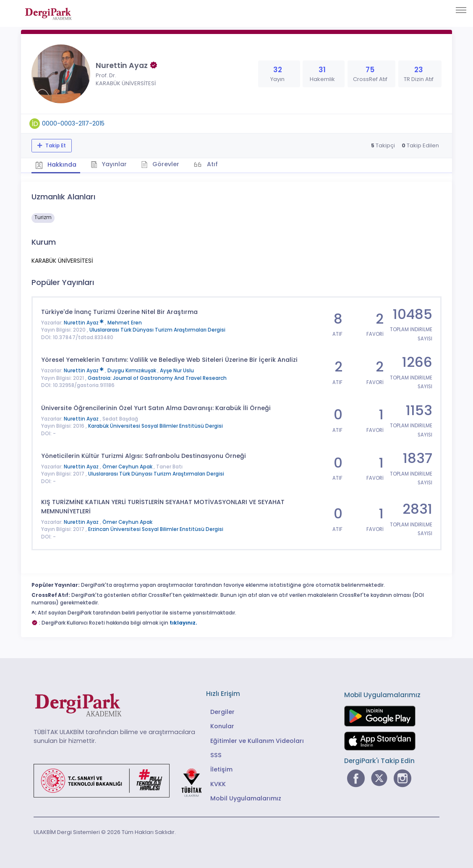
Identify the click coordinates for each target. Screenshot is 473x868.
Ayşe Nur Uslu (177, 371)
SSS (216, 755)
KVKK (218, 784)
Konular (222, 726)
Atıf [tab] (213, 164)
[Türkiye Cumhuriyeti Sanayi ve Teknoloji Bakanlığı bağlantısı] (123, 780)
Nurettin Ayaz (84, 322)
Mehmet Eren (125, 322)
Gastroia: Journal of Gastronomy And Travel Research (157, 378)
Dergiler (222, 711)
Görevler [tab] (161, 164)
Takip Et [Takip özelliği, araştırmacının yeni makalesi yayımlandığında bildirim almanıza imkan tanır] (55, 146)
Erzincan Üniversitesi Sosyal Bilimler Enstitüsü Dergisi (156, 529)
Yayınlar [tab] (110, 164)
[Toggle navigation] (461, 10)
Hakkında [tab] (56, 165)
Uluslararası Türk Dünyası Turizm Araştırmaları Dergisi (157, 330)
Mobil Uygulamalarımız (246, 798)
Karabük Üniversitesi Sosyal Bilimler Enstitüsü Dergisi (155, 426)
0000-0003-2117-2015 (73, 123)
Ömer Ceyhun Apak (128, 466)
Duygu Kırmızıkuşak (132, 371)
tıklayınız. (183, 622)
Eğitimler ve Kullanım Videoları (257, 740)
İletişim (221, 769)
